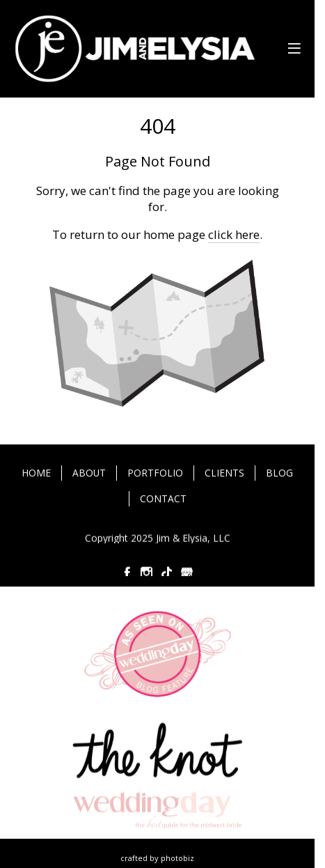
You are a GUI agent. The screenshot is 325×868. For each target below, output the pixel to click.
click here (234, 234)
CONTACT (163, 499)
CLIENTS (224, 473)
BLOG (279, 473)
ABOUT (89, 473)
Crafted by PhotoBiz (157, 858)
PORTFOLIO (155, 473)
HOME (36, 473)
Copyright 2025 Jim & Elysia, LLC (158, 538)
